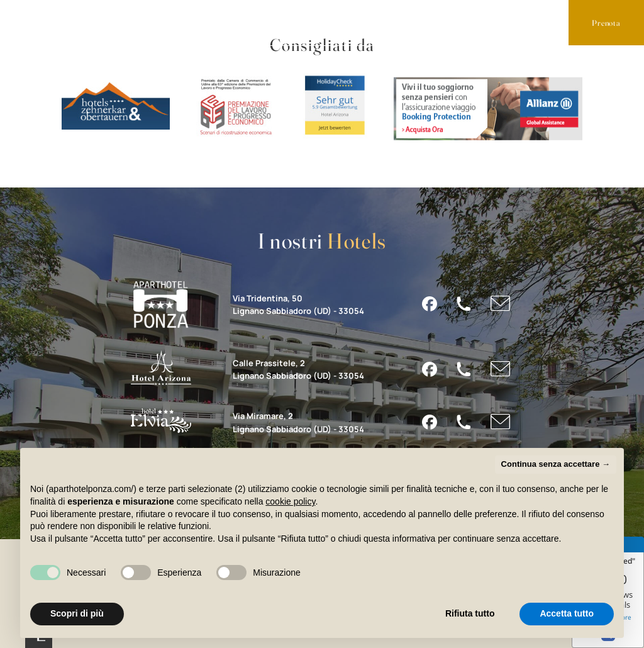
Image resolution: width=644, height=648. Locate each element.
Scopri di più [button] (77, 613)
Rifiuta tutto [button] (470, 613)
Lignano (227, 22)
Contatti (304, 22)
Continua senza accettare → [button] (556, 464)
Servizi (153, 22)
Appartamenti (66, 22)
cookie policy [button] (290, 501)
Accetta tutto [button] (567, 613)
